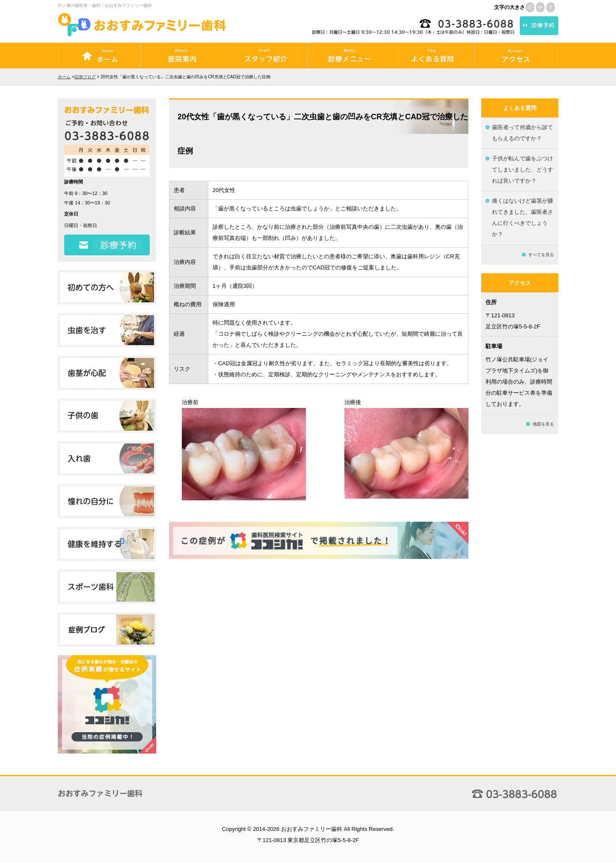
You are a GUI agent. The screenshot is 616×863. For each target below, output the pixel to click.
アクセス (516, 56)
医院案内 (182, 56)
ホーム (99, 56)
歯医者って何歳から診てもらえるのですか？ (523, 133)
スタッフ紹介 (266, 56)
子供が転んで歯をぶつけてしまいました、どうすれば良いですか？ (523, 170)
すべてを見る (541, 255)
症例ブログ (85, 77)
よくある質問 (432, 56)
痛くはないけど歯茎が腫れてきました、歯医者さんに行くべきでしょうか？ (523, 217)
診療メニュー (349, 56)
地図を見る (543, 424)
